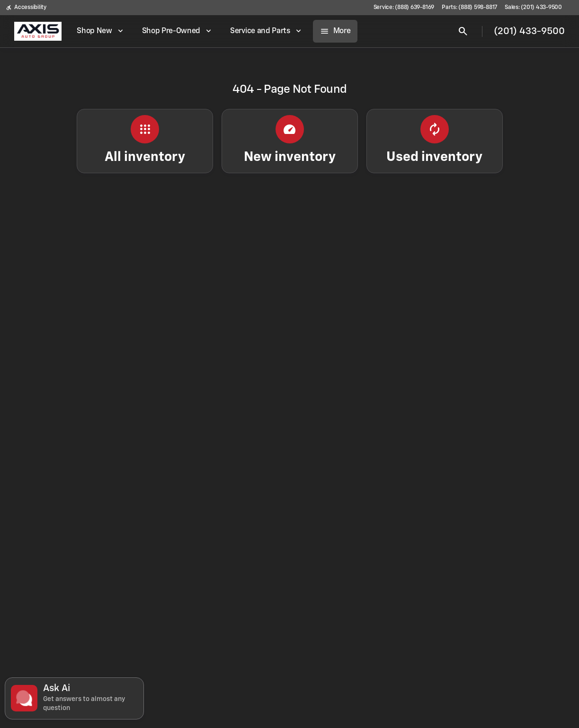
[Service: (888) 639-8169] (404, 8)
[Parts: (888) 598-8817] (469, 8)
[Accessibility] (26, 8)
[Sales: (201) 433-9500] (533, 8)
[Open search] (463, 31)
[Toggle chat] (74, 698)
